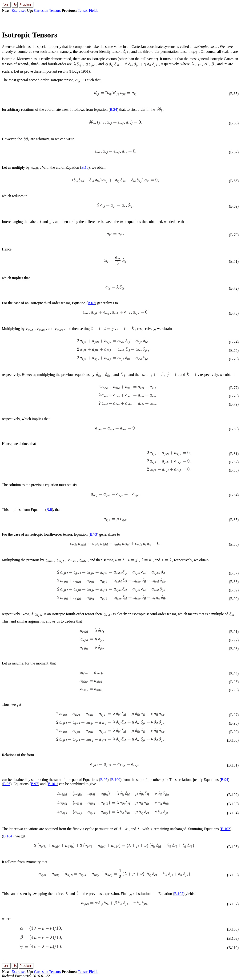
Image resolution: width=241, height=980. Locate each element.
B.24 (114, 109)
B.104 (8, 836)
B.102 (226, 829)
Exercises (19, 10)
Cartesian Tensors (47, 10)
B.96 (7, 784)
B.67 (91, 303)
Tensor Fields (88, 10)
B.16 (85, 167)
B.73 (93, 534)
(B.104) (233, 813)
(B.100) (233, 740)
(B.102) (233, 795)
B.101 (52, 784)
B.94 (225, 780)
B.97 (104, 780)
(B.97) (234, 715)
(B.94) (234, 674)
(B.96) (234, 690)
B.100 (116, 780)
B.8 (49, 510)
